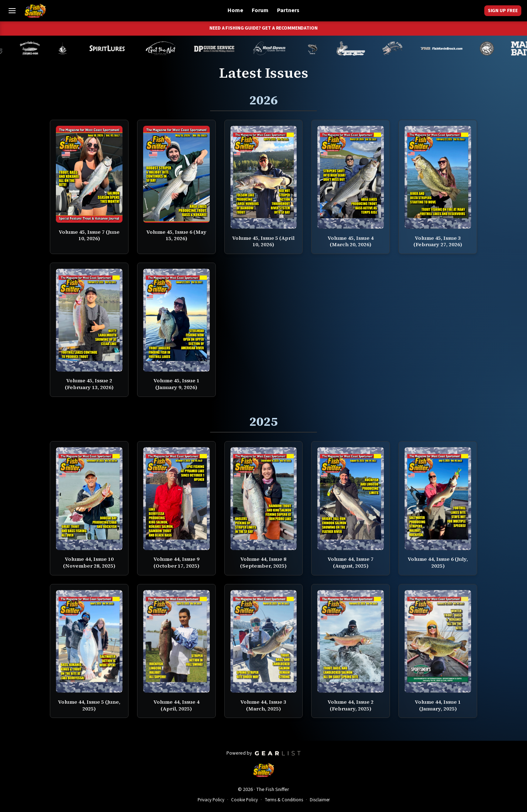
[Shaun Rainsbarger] (37, 48)
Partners (288, 10)
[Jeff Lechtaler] (358, 48)
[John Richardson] (400, 48)
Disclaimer (320, 800)
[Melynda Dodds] (70, 48)
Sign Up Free (503, 11)
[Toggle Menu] (12, 11)
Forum (260, 10)
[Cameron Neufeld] (114, 48)
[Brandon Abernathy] (278, 48)
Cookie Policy (244, 800)
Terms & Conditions (284, 800)
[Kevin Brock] (448, 48)
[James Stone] (494, 48)
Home (235, 10)
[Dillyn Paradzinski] (221, 48)
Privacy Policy (211, 800)
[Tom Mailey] (168, 48)
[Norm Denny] (319, 48)
